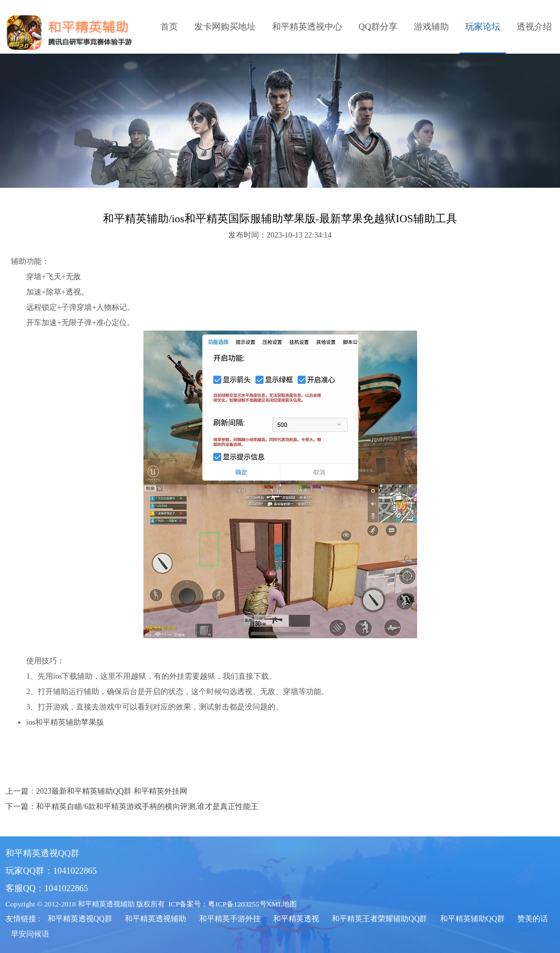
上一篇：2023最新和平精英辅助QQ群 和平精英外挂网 (96, 791)
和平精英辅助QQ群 (472, 919)
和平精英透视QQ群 (80, 919)
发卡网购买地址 (225, 27)
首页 (169, 27)
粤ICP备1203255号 (237, 904)
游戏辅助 (431, 27)
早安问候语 (30, 934)
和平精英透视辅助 (155, 919)
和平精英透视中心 (307, 27)
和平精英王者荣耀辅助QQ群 (379, 919)
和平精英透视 (296, 919)
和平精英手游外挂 (230, 919)
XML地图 (282, 904)
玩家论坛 (483, 27)
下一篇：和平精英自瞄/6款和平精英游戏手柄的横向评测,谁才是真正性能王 (132, 807)
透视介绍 (534, 27)
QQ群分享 (378, 27)
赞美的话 (533, 919)
